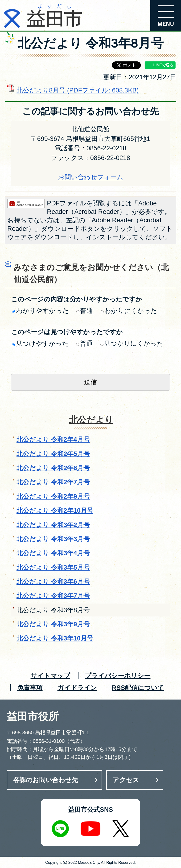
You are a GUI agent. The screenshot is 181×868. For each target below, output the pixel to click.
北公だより (91, 420)
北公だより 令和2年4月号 (53, 439)
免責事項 (30, 688)
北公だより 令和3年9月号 (53, 624)
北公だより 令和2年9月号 (53, 496)
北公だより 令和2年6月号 (53, 468)
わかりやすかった (41, 311)
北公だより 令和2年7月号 (53, 482)
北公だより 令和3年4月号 (53, 553)
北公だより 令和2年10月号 (55, 510)
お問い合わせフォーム (91, 177)
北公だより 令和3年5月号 (53, 567)
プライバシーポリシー (118, 676)
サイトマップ (50, 676)
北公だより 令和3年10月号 (55, 638)
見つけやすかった (40, 343)
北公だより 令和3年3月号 (53, 539)
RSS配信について (138, 688)
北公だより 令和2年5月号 (53, 454)
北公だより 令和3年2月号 (53, 525)
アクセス (126, 780)
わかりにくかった (129, 311)
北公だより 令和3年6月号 (53, 582)
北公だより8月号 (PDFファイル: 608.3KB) (78, 90)
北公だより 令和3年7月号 (53, 596)
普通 (85, 311)
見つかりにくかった (132, 343)
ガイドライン (77, 688)
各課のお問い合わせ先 (46, 780)
